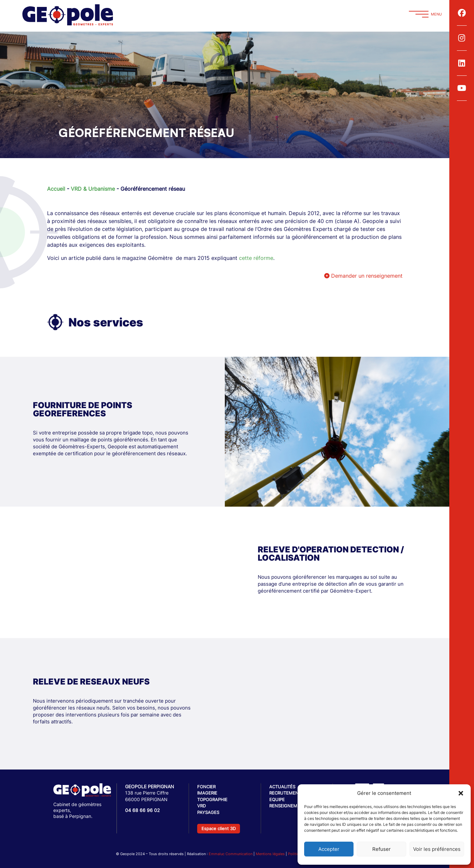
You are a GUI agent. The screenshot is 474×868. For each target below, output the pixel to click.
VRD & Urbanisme (93, 189)
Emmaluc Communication (231, 854)
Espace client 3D (219, 828)
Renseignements (289, 806)
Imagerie (207, 793)
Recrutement (285, 793)
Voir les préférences (437, 849)
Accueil (56, 189)
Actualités (282, 787)
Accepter (329, 849)
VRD (201, 806)
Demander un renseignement (363, 276)
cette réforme (256, 258)
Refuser (382, 849)
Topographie (212, 799)
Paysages (208, 812)
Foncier (206, 787)
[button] (461, 793)
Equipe (277, 799)
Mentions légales (270, 854)
